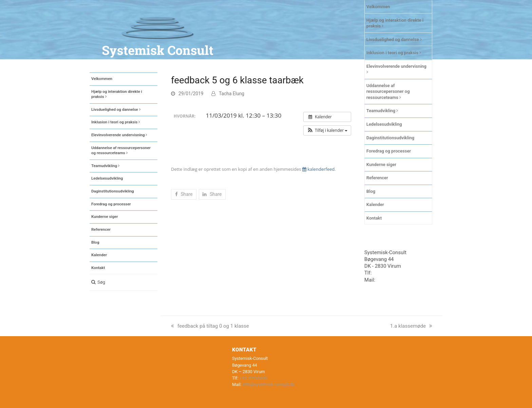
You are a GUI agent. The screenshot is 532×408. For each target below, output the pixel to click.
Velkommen (378, 7)
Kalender (375, 205)
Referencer (377, 178)
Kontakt (374, 218)
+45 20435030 (389, 273)
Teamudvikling (382, 111)
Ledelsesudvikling (384, 124)
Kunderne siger (381, 165)
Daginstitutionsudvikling (390, 138)
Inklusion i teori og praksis (394, 53)
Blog (371, 191)
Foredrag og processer (389, 151)
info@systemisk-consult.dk (269, 384)
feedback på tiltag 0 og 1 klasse (210, 326)
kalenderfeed (318, 169)
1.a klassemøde (411, 326)
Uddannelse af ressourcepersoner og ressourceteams (388, 91)
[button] (123, 282)
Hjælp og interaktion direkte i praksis (395, 23)
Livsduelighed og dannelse (394, 39)
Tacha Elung (232, 94)
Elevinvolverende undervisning (396, 69)
